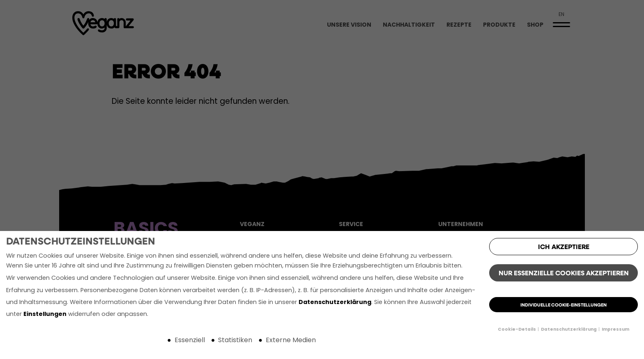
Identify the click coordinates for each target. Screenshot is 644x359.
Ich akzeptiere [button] (564, 247)
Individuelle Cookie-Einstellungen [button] (563, 305)
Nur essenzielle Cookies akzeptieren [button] (564, 274)
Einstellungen (45, 314)
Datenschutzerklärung (335, 303)
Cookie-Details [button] (517, 330)
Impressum (615, 330)
